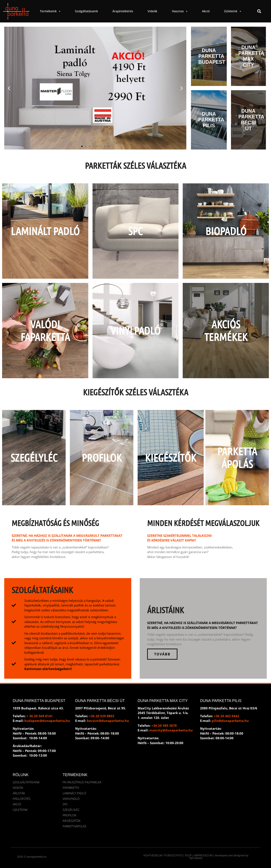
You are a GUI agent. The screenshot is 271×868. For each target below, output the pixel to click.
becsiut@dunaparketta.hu (108, 721)
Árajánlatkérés (123, 11)
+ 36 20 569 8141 (40, 716)
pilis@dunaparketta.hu (230, 721)
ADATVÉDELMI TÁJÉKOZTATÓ (163, 855)
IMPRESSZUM (203, 855)
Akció (206, 11)
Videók (152, 11)
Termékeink (50, 11)
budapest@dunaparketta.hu (47, 721)
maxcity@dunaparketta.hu (171, 730)
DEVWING (196, 858)
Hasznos (180, 11)
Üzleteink (233, 11)
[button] (259, 11)
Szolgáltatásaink (86, 11)
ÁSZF (188, 855)
